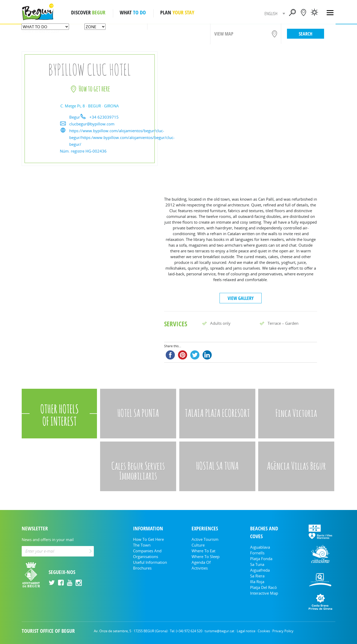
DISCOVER (88, 13)
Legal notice (246, 631)
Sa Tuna (257, 564)
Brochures (142, 568)
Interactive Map (264, 593)
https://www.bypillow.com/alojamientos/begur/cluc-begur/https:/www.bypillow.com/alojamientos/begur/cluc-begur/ (122, 137)
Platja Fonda (261, 559)
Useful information (150, 562)
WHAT (133, 13)
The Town (142, 545)
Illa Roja (257, 582)
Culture (198, 545)
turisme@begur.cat (220, 631)
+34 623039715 (104, 117)
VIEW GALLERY (241, 298)
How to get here (148, 539)
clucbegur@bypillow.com (92, 124)
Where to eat (203, 551)
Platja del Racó (263, 587)
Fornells (257, 553)
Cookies (264, 631)
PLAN (177, 13)
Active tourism (205, 539)
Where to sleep (206, 556)
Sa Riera (257, 576)
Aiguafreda (260, 570)
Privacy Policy (283, 631)
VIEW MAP (224, 34)
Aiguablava (260, 547)
